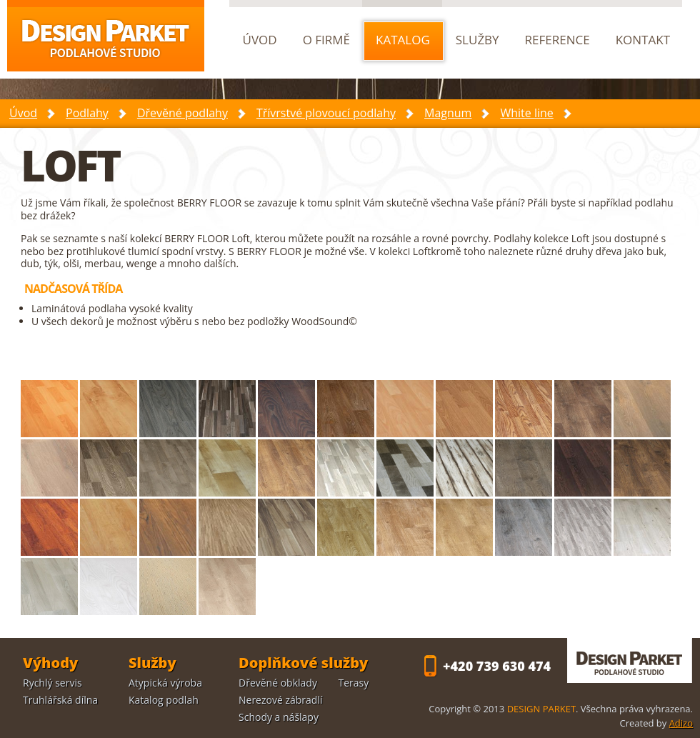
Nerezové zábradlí (281, 700)
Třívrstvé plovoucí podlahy (326, 113)
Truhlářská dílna (60, 700)
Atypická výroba (165, 683)
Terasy (354, 683)
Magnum (448, 113)
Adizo (681, 723)
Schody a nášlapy (279, 717)
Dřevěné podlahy (182, 113)
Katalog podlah (164, 700)
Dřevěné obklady (278, 683)
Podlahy (87, 113)
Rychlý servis (52, 683)
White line (526, 113)
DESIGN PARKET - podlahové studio (630, 660)
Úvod (23, 113)
